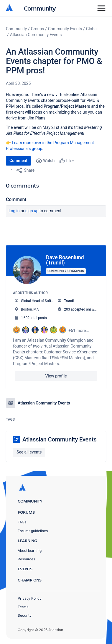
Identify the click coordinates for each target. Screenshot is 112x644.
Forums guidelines (33, 531)
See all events (29, 452)
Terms (23, 607)
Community (40, 8)
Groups (37, 29)
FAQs (22, 522)
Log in (14, 211)
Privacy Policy (30, 598)
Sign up (32, 211)
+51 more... (79, 331)
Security (25, 615)
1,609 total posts (34, 318)
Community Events (65, 29)
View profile (56, 376)
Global (92, 29)
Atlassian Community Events (36, 35)
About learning (30, 551)
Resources (26, 559)
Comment (18, 161)
